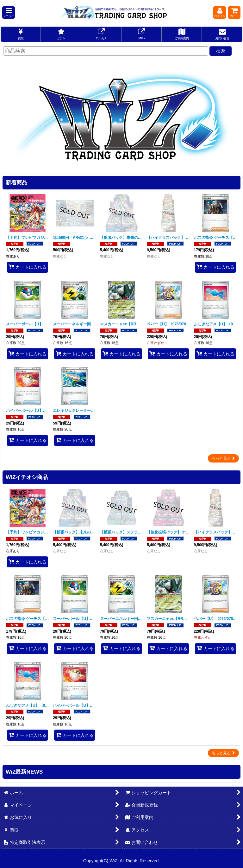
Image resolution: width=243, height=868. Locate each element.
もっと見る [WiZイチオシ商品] (223, 753)
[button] (9, 13)
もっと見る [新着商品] (223, 458)
